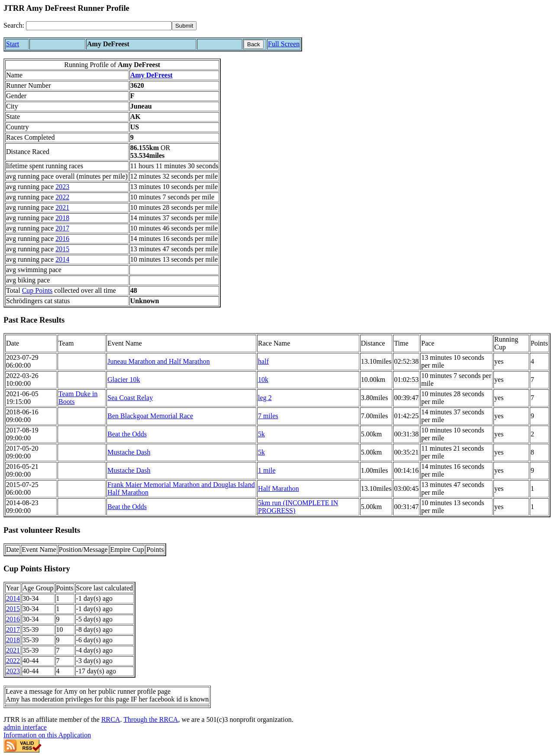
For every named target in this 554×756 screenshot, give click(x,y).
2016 (62, 239)
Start (13, 44)
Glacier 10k (124, 380)
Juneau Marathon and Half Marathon (158, 361)
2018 (62, 218)
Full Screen (284, 44)
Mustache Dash (129, 452)
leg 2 (265, 398)
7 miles (268, 416)
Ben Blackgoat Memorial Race (150, 416)
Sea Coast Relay (130, 398)
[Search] (99, 26)
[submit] (184, 26)
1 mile (267, 470)
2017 (62, 228)
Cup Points (37, 290)
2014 (62, 259)
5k (261, 434)
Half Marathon (279, 489)
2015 (62, 249)
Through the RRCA (151, 719)
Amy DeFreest (151, 75)
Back (254, 44)
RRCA (111, 719)
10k (263, 380)
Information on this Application (47, 735)
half (263, 361)
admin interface (25, 727)
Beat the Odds (127, 434)
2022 (62, 197)
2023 (62, 187)
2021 (62, 207)
